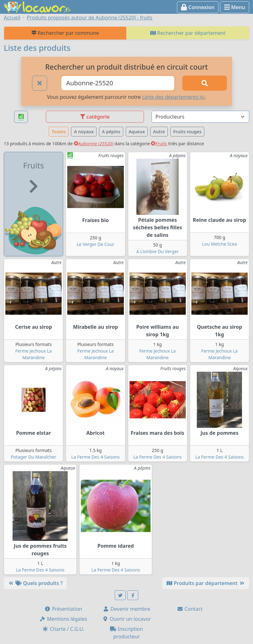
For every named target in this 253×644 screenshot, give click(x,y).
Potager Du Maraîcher (33, 457)
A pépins (111, 132)
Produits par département (206, 583)
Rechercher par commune (65, 33)
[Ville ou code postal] (118, 83)
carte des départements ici (173, 97)
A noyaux (84, 132)
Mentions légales (63, 619)
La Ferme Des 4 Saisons (96, 457)
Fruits (159, 144)
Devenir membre (126, 609)
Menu (235, 7)
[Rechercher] (205, 83)
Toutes (59, 132)
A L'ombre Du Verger (158, 251)
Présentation (63, 609)
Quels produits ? (35, 583)
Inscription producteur (126, 633)
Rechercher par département (188, 33)
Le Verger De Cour (96, 244)
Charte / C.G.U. (63, 629)
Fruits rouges (187, 132)
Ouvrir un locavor (126, 619)
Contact (190, 609)
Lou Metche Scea (220, 244)
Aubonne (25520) (94, 144)
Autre (159, 132)
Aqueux (137, 132)
